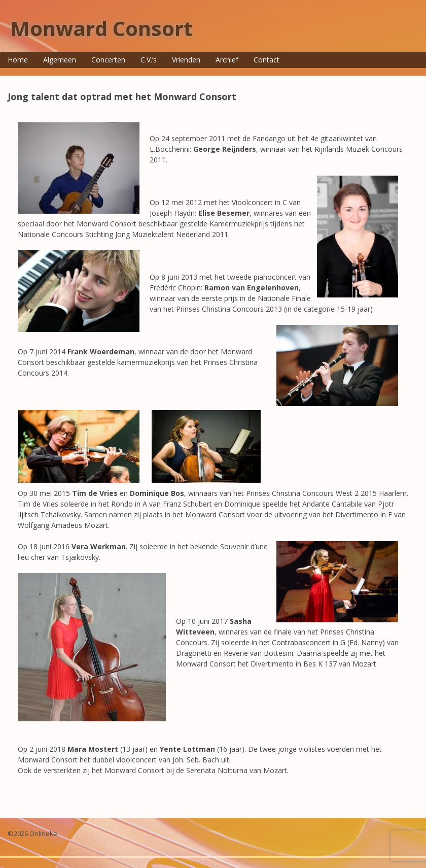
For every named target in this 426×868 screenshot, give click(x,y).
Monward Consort (101, 28)
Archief (227, 60)
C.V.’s (149, 60)
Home (18, 60)
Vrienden (186, 60)
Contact (267, 60)
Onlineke (43, 833)
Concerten (108, 60)
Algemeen (60, 60)
